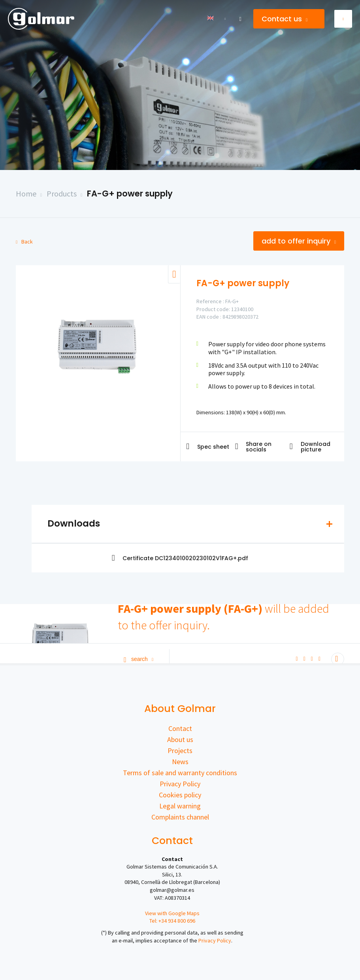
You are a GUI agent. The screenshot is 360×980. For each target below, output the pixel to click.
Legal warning (180, 806)
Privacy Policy (180, 784)
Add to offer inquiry (299, 241)
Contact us (285, 19)
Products (62, 194)
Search (139, 659)
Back (24, 242)
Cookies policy (180, 795)
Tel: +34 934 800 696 (172, 921)
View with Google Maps (172, 913)
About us (180, 739)
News (180, 762)
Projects (180, 751)
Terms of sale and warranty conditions (180, 773)
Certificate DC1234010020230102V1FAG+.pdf (180, 558)
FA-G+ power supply (130, 194)
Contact (180, 728)
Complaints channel (180, 817)
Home (26, 194)
